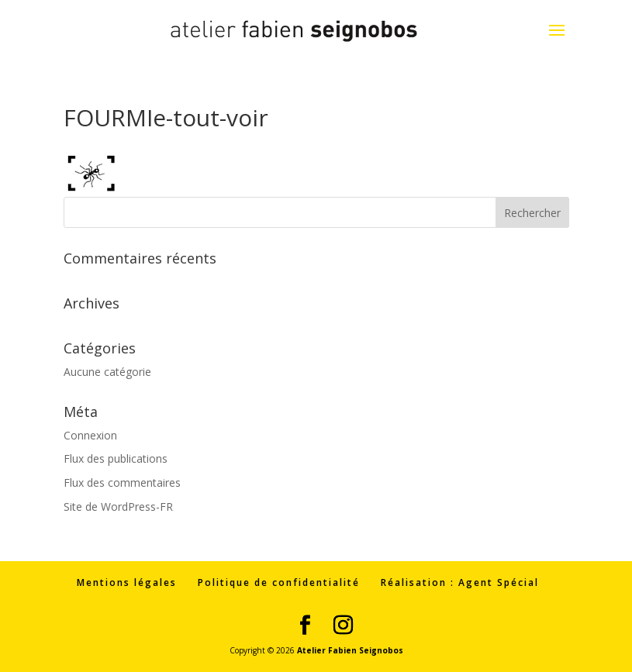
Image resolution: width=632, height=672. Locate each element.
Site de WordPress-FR (118, 507)
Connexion (90, 435)
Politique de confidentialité (279, 582)
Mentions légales (127, 582)
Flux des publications (116, 458)
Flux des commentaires (122, 482)
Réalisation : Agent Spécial (460, 582)
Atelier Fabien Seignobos (350, 650)
